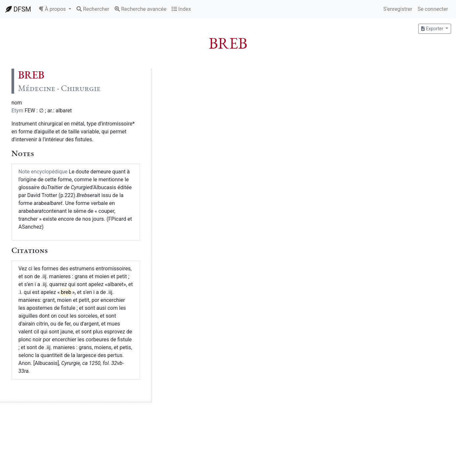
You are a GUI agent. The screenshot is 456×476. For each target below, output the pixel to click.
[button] (55, 9)
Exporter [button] (433, 29)
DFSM (18, 9)
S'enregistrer (398, 9)
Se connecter (433, 9)
